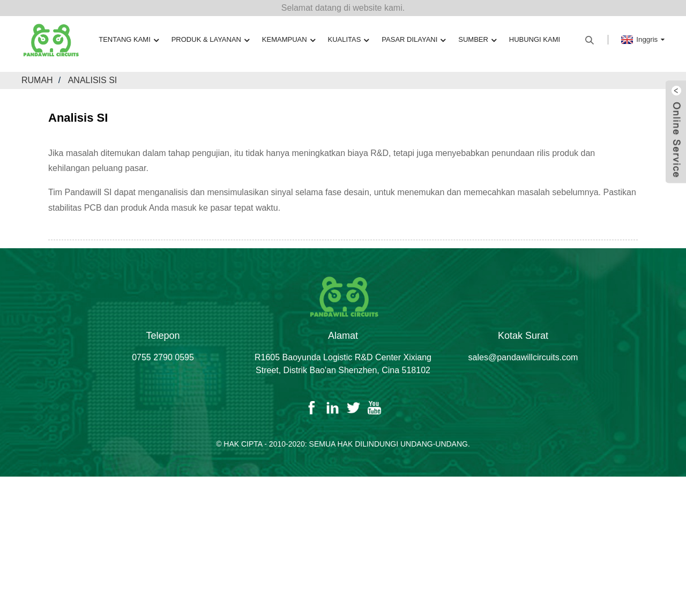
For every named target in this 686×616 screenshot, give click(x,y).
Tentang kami (129, 40)
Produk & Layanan (210, 40)
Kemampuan (289, 40)
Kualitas (349, 40)
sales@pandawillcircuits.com (523, 357)
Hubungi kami (535, 39)
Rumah (37, 80)
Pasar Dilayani (413, 40)
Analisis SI (93, 80)
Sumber (477, 40)
